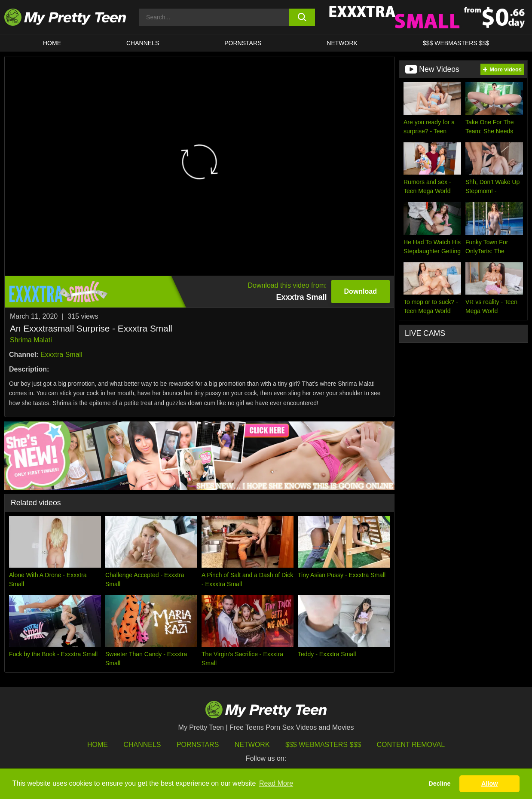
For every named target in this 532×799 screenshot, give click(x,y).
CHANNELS (143, 43)
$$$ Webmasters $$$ (323, 745)
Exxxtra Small (61, 355)
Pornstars (243, 43)
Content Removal (411, 745)
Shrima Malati (31, 340)
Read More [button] (276, 783)
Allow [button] (489, 784)
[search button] (302, 17)
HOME (52, 43)
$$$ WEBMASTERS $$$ (456, 43)
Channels (142, 745)
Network (342, 43)
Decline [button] (439, 784)
